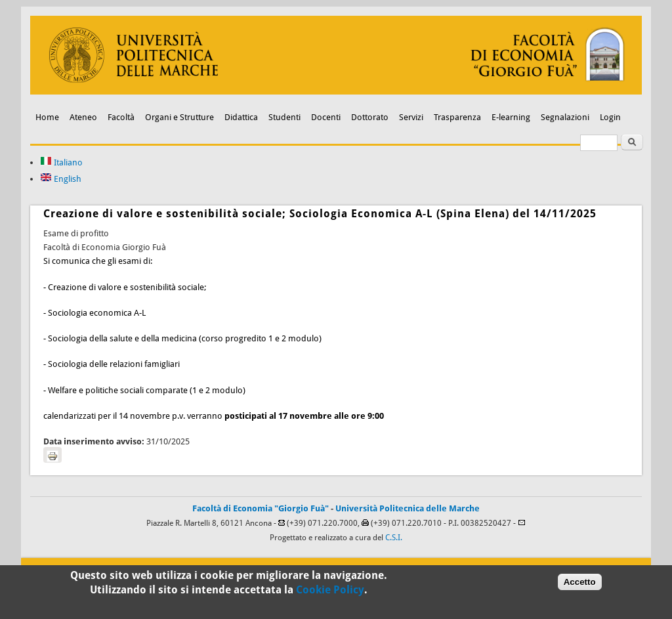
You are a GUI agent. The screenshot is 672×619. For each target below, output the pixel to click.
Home (47, 117)
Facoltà (121, 117)
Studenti (284, 117)
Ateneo (83, 117)
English (61, 179)
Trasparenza (457, 117)
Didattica (241, 117)
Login (610, 117)
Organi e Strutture (179, 117)
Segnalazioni (565, 117)
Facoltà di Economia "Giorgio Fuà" (261, 508)
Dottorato (370, 117)
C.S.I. (394, 538)
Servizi (411, 117)
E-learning (511, 117)
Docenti (326, 117)
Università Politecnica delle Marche (408, 508)
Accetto (580, 586)
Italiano (61, 162)
